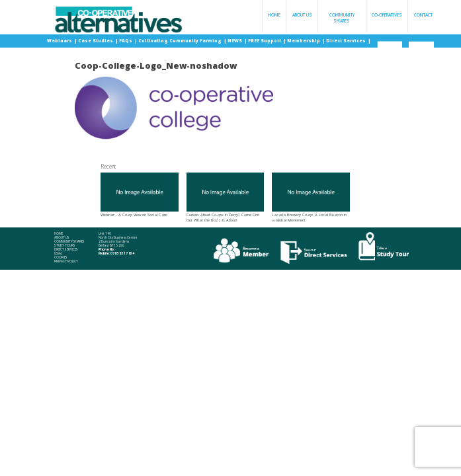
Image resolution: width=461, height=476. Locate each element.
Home (274, 15)
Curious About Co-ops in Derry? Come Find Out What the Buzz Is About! (226, 197)
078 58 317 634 (122, 253)
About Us (302, 15)
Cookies (61, 258)
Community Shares (342, 18)
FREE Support (265, 41)
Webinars (60, 41)
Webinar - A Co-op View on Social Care (140, 195)
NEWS (235, 41)
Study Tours (65, 246)
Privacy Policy (66, 261)
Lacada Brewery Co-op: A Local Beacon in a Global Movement (311, 197)
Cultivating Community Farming (181, 41)
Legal (58, 254)
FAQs (126, 41)
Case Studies (96, 41)
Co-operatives (387, 15)
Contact (423, 15)
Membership (304, 41)
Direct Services (347, 41)
